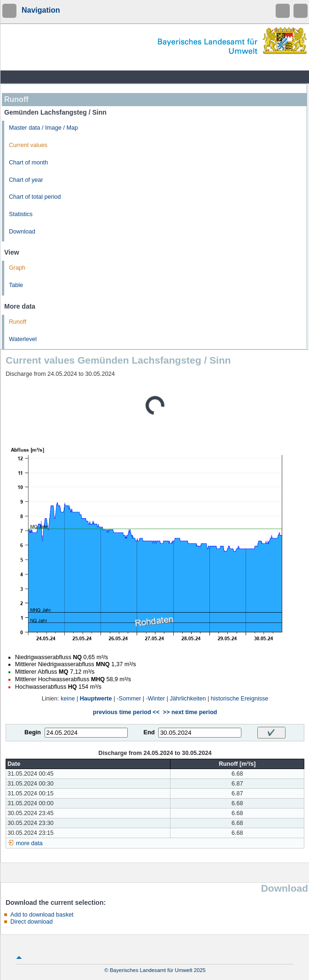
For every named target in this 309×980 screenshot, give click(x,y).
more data (29, 843)
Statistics (21, 214)
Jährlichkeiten (188, 699)
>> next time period (190, 712)
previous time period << (126, 712)
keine (68, 699)
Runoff (18, 322)
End (149, 732)
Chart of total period (35, 197)
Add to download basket (42, 915)
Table (16, 285)
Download (22, 232)
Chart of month (28, 163)
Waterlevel (23, 339)
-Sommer (129, 699)
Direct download (31, 922)
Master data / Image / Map (43, 128)
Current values (28, 145)
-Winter (156, 699)
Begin (33, 732)
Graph (17, 268)
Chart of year (26, 180)
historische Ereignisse (240, 699)
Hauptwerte (96, 699)
